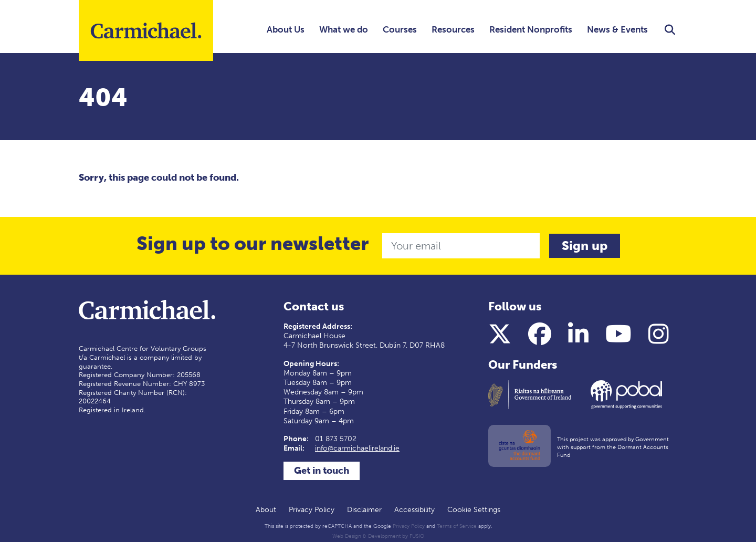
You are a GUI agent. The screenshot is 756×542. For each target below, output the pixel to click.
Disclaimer (364, 510)
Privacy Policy (312, 510)
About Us (286, 29)
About (266, 510)
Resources (453, 29)
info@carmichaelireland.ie (357, 448)
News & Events (617, 29)
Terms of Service (457, 526)
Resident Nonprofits (531, 29)
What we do (344, 29)
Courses (400, 29)
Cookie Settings (474, 510)
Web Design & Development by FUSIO (378, 536)
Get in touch (322, 471)
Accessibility (414, 510)
